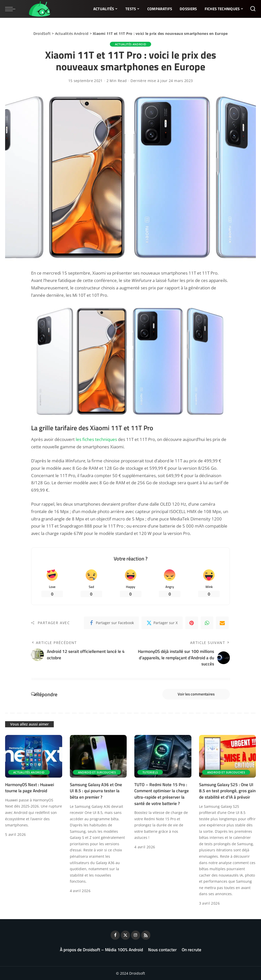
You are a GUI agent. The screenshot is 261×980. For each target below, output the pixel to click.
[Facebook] (111, 623)
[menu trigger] (13, 9)
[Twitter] (162, 623)
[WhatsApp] (207, 623)
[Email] (222, 623)
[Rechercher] (253, 9)
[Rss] (146, 935)
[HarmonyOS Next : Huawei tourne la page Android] (34, 756)
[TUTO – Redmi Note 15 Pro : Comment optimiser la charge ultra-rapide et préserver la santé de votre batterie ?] (163, 756)
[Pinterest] (192, 623)
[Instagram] (136, 935)
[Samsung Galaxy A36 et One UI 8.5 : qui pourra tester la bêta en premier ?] (98, 756)
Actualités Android (72, 33)
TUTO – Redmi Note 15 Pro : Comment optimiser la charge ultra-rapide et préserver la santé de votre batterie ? (162, 794)
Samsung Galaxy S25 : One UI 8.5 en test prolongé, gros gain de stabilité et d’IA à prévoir (227, 791)
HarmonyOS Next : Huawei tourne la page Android (30, 788)
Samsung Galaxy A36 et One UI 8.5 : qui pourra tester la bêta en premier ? (96, 791)
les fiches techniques (96, 439)
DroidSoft (42, 33)
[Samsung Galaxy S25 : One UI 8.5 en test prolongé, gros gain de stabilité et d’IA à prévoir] (228, 756)
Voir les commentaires (196, 694)
